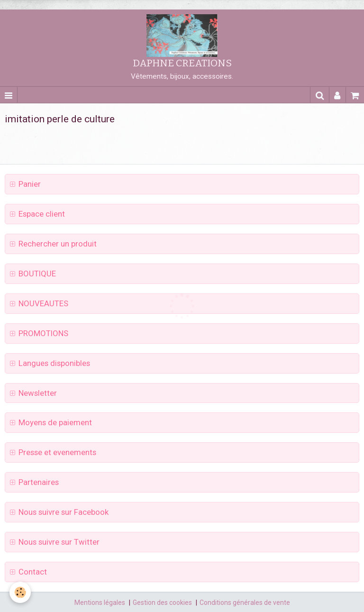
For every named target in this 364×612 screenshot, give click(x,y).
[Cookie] (20, 592)
